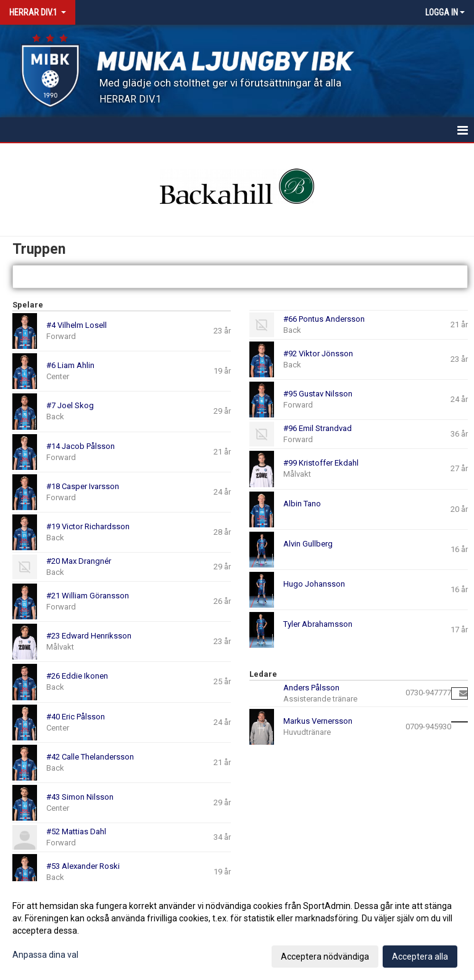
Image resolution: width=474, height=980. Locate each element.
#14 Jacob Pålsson (81, 446)
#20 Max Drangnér (79, 561)
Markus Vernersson (318, 721)
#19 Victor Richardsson (88, 526)
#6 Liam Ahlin (70, 365)
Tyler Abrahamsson (318, 624)
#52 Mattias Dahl (76, 831)
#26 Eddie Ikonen (77, 676)
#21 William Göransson (88, 596)
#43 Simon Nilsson (80, 797)
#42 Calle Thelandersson (90, 757)
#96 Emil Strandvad (318, 428)
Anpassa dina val (45, 955)
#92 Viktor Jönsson (318, 354)
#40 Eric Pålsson (76, 717)
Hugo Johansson (314, 584)
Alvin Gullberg (308, 544)
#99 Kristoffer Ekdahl (321, 463)
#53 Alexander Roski (83, 866)
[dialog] (237, 931)
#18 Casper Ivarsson (83, 486)
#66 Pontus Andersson (324, 319)
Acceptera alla (420, 957)
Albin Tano (302, 504)
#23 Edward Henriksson (89, 636)
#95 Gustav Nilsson (318, 394)
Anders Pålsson (311, 688)
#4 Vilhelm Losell (77, 325)
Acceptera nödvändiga (325, 957)
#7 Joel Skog (70, 405)
